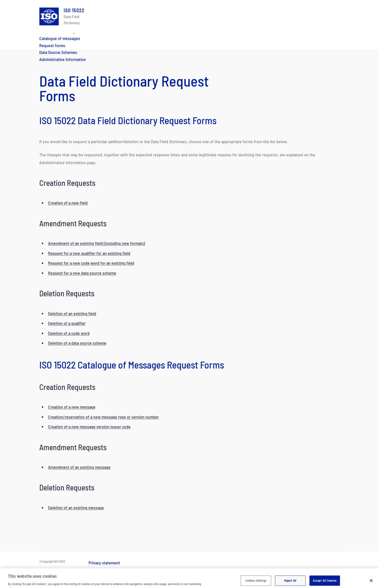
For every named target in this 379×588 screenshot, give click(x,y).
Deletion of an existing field (72, 313)
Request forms (52, 45)
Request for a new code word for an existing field (91, 263)
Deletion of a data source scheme (77, 343)
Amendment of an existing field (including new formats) (97, 243)
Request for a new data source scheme (82, 273)
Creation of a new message (72, 407)
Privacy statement (104, 563)
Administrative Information (63, 59)
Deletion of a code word (69, 333)
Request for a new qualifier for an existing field (89, 253)
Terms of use (100, 569)
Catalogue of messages (60, 38)
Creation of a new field (68, 203)
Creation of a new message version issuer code (89, 427)
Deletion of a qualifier (67, 323)
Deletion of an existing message (76, 508)
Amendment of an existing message (79, 467)
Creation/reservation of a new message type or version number (103, 417)
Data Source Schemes (58, 52)
